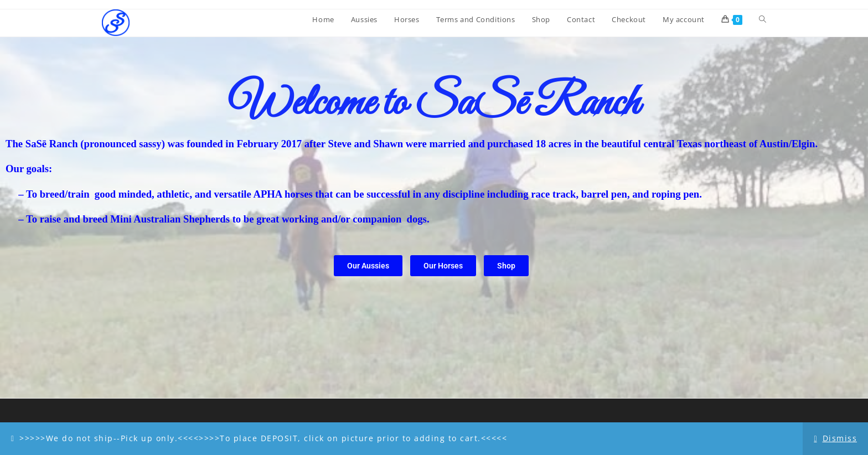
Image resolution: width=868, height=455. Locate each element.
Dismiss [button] (840, 438)
